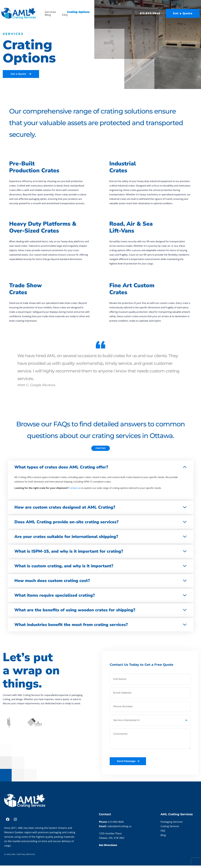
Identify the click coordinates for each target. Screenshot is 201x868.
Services (50, 12)
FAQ (65, 15)
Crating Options (78, 12)
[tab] (101, 451)
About (105, 12)
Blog (48, 15)
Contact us (75, 490)
